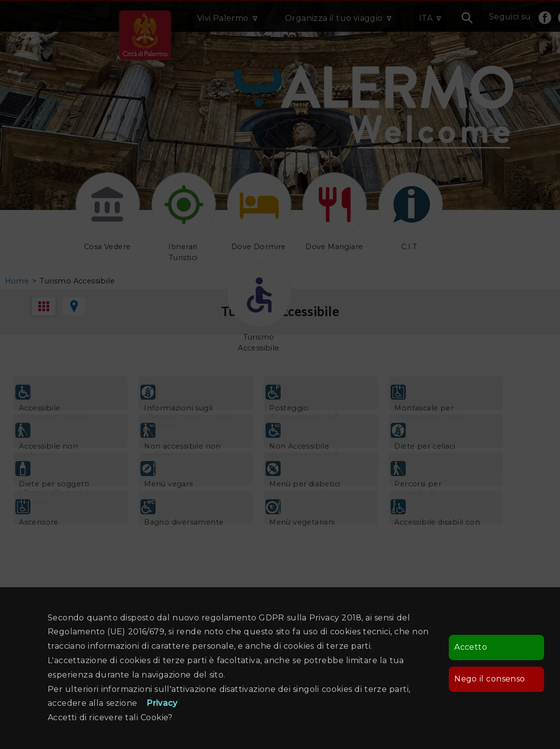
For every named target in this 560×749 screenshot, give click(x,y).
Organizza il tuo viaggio (334, 18)
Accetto (471, 647)
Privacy (162, 703)
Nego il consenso (490, 679)
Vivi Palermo (223, 18)
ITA (426, 18)
